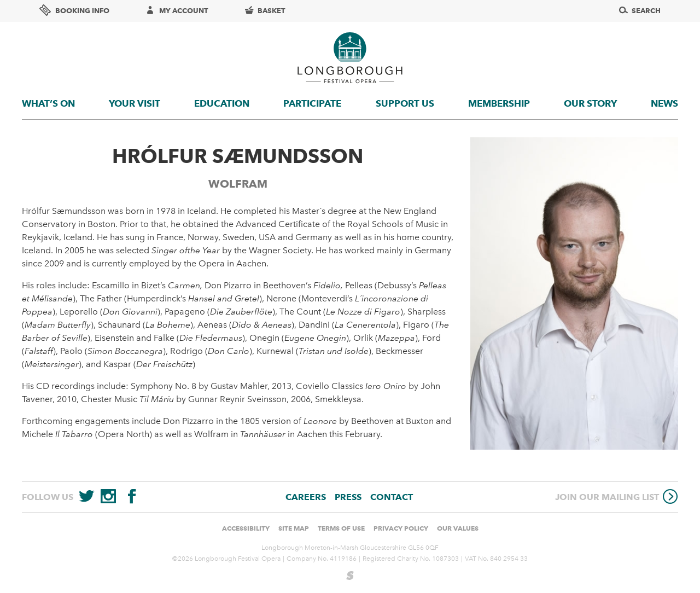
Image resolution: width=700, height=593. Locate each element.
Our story (590, 103)
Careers (306, 497)
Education (222, 103)
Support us (405, 103)
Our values (458, 528)
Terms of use (341, 528)
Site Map (294, 528)
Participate (312, 103)
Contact (392, 497)
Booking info (74, 10)
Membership (499, 103)
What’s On (48, 103)
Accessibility (246, 528)
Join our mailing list (617, 496)
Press (348, 497)
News (664, 103)
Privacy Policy (401, 528)
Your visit (135, 103)
